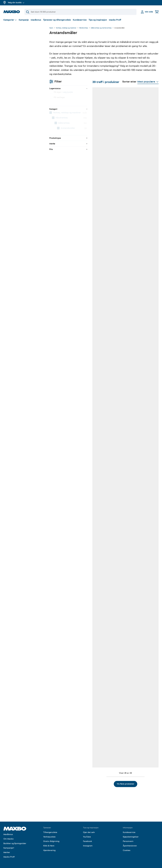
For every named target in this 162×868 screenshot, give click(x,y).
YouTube (87, 836)
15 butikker (67, 484)
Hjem (51, 28)
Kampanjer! (9, 847)
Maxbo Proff (115, 20)
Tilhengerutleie (50, 831)
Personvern (128, 840)
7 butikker (137, 281)
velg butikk (22, 42)
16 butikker (102, 687)
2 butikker (66, 416)
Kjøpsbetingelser (131, 836)
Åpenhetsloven (130, 844)
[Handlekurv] (157, 12)
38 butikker (67, 146)
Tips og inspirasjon (98, 20)
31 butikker (138, 687)
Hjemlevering (49, 849)
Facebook (88, 840)
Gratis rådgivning (51, 840)
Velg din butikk (16, 3)
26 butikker (102, 484)
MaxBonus (36, 20)
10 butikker (67, 687)
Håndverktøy (84, 28)
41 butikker (102, 213)
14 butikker (102, 551)
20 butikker (67, 551)
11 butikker (102, 416)
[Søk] (80, 12)
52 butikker (67, 281)
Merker (7, 851)
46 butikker (67, 213)
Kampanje (24, 20)
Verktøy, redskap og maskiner (66, 28)
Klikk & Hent (49, 844)
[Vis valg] (10, 20)
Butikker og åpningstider (15, 842)
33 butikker (102, 281)
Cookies (127, 849)
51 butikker (102, 348)
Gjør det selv (89, 831)
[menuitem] (24, 62)
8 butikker (137, 146)
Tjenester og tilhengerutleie (57, 20)
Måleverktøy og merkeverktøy (101, 28)
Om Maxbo (8, 838)
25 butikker (67, 754)
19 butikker (67, 348)
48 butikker (102, 146)
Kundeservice (80, 20)
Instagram (88, 844)
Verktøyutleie (49, 836)
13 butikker (138, 551)
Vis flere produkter (104, 783)
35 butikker (138, 213)
